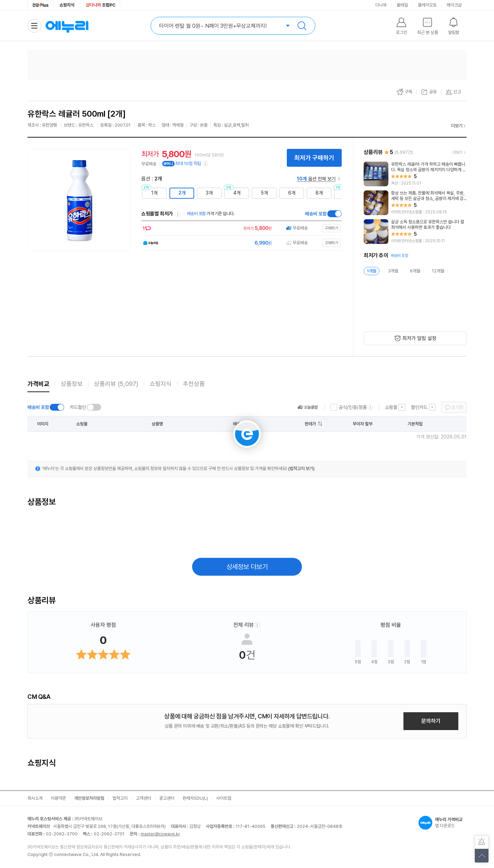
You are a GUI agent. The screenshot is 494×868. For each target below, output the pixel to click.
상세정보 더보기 (247, 567)
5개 (264, 193)
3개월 (393, 271)
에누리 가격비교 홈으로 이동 (67, 26)
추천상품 (194, 384)
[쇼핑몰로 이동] (240, 228)
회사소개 (35, 798)
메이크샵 (454, 5)
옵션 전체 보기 (316, 179)
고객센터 (143, 798)
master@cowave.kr (160, 834)
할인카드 (419, 407)
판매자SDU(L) (195, 798)
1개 (154, 193)
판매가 (310, 424)
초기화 (457, 407)
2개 (182, 193)
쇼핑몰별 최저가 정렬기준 (178, 214)
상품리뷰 (116, 384)
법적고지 (120, 798)
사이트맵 (224, 798)
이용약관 (58, 798)
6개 (292, 193)
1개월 (372, 271)
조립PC (101, 5)
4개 (237, 193)
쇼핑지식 (67, 5)
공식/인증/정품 (353, 407)
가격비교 (38, 384)
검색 (302, 26)
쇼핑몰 (391, 407)
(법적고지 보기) (301, 468)
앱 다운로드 (443, 823)
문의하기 (431, 721)
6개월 (415, 271)
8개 (319, 193)
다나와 (381, 5)
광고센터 (167, 798)
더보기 (457, 126)
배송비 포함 (316, 214)
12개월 (438, 271)
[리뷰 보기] (415, 174)
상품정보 (72, 384)
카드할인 (78, 407)
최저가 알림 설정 (419, 338)
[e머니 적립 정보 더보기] (205, 164)
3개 (209, 193)
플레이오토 (427, 5)
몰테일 (402, 5)
